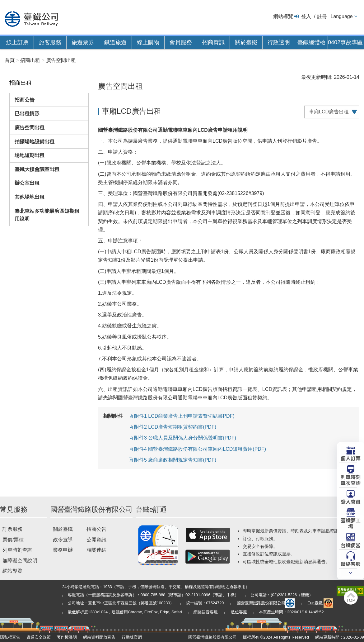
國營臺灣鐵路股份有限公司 (266, 603)
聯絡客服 (351, 564)
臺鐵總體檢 (311, 42)
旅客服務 (50, 42)
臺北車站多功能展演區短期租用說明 (47, 215)
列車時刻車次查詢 (351, 480)
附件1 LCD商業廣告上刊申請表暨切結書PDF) (184, 416)
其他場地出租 (30, 197)
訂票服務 (12, 529)
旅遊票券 (83, 42)
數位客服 (239, 612)
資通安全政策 (39, 637)
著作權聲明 (67, 637)
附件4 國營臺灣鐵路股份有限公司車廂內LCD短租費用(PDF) (200, 449)
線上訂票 (17, 42)
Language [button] (341, 16)
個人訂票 (351, 458)
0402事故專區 (345, 42)
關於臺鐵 (246, 42)
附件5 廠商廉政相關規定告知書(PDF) (175, 460)
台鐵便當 (351, 545)
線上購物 (148, 42)
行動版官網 (132, 637)
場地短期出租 (30, 155)
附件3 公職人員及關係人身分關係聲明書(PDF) (185, 438)
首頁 (10, 60)
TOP (351, 600)
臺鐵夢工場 (351, 523)
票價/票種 (13, 540)
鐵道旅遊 (115, 42)
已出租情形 (27, 114)
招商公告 (25, 100)
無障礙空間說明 (20, 561)
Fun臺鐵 (320, 603)
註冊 (322, 16)
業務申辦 (63, 550)
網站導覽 (283, 16)
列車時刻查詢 (17, 550)
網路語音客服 (206, 612)
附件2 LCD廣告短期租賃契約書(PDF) (175, 427)
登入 (306, 16)
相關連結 (96, 550)
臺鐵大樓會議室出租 (37, 169)
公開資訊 (96, 540)
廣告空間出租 (30, 128)
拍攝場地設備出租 (35, 142)
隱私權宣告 (10, 637)
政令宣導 (63, 540)
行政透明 (279, 42)
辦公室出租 (27, 183)
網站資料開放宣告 (99, 637)
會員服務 (181, 42)
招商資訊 (213, 42)
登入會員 (351, 501)
